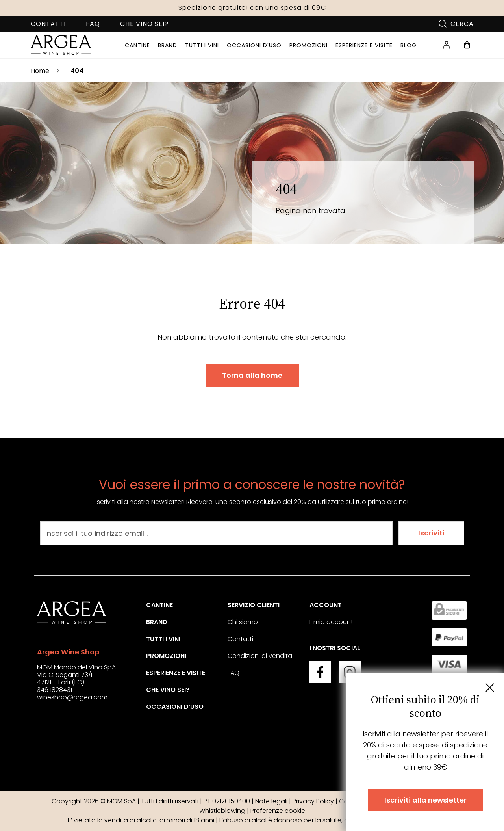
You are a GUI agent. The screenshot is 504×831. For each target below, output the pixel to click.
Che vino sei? (144, 24)
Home (40, 71)
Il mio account (331, 622)
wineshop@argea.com (72, 697)
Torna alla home (252, 375)
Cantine (159, 605)
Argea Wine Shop (68, 652)
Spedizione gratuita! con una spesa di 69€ (252, 8)
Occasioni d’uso (175, 707)
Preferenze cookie (278, 811)
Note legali (271, 801)
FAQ (93, 24)
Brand (157, 622)
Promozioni (166, 656)
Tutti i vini (163, 639)
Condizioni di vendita (260, 656)
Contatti (48, 24)
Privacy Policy (313, 801)
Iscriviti (431, 533)
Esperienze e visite (176, 673)
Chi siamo (243, 622)
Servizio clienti (254, 605)
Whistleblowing (222, 811)
